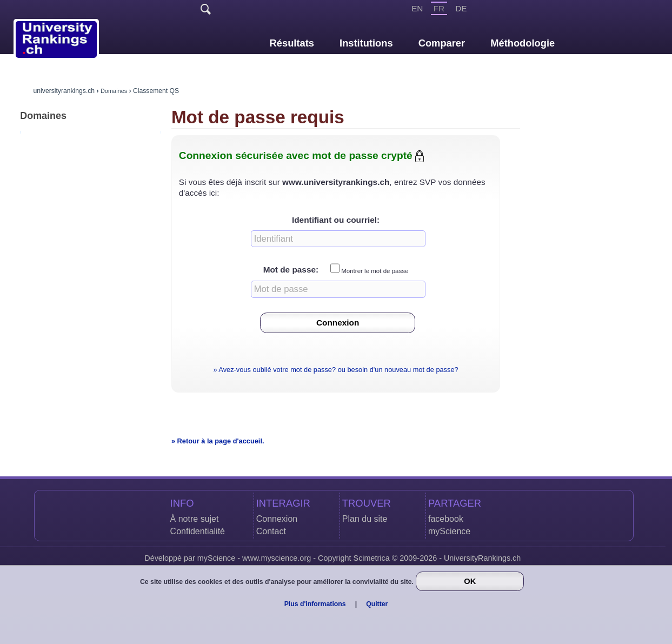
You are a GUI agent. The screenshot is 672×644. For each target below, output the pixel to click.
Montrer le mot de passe (375, 271)
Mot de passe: (291, 270)
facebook (446, 519)
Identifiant (312, 220)
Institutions (366, 43)
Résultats (292, 43)
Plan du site (365, 519)
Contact (271, 531)
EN (417, 8)
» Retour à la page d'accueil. (218, 441)
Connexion (277, 519)
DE (461, 8)
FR (439, 8)
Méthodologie (523, 43)
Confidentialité (198, 531)
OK (470, 581)
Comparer (442, 43)
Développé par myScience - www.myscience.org (228, 558)
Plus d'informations (315, 604)
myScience (449, 531)
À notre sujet (195, 519)
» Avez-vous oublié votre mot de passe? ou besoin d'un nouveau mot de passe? (335, 370)
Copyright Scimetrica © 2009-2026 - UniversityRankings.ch (419, 558)
